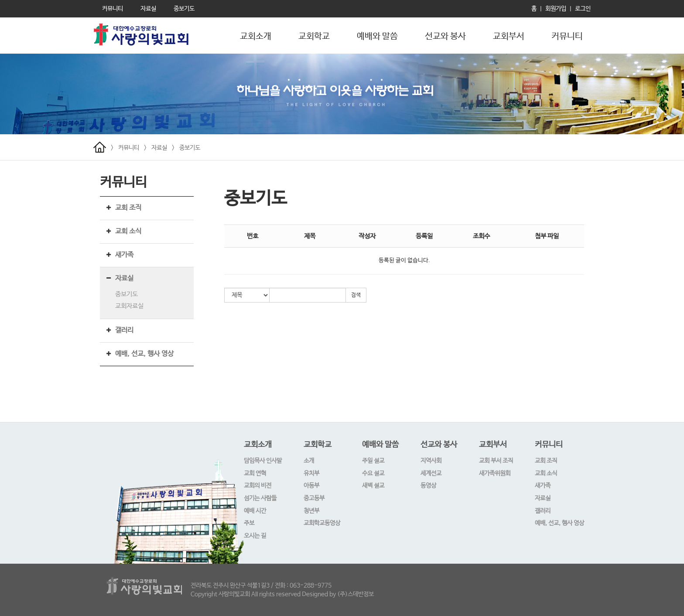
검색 (356, 295)
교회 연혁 (255, 473)
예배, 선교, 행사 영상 (144, 354)
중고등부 (314, 498)
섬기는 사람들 (260, 498)
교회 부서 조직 (496, 461)
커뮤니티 (567, 36)
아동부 (311, 486)
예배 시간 (255, 511)
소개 (309, 461)
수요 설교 (373, 473)
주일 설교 (373, 461)
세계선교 (431, 473)
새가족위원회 (495, 473)
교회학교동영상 (322, 523)
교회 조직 (128, 208)
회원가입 (556, 9)
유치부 (311, 473)
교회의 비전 (258, 486)
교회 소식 (128, 231)
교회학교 (314, 36)
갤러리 (124, 330)
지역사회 (431, 461)
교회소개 (256, 36)
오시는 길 (255, 536)
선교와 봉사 (445, 36)
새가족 (124, 255)
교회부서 (509, 36)
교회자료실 (129, 306)
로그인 (583, 9)
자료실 (159, 148)
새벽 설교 (373, 486)
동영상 (428, 486)
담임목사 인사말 (263, 461)
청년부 (311, 511)
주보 (249, 523)
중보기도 (190, 148)
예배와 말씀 (377, 36)
